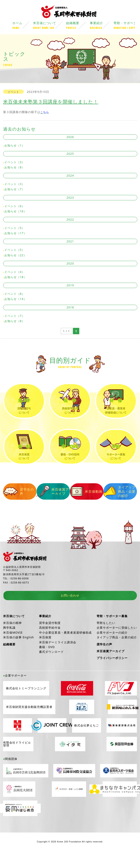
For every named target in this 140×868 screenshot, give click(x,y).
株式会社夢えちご (87, 739)
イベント (13, 92)
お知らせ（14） (15, 299)
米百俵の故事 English (18, 651)
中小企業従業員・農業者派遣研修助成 (65, 646)
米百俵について (50, 26)
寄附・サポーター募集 (112, 629)
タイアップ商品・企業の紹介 (119, 505)
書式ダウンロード (51, 665)
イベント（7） (15, 316)
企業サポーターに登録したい (117, 641)
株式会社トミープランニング (26, 701)
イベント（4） (15, 272)
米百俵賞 (45, 651)
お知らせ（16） (15, 212)
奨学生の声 (18, 505)
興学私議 (9, 641)
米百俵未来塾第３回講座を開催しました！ (51, 102)
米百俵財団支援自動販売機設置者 (29, 720)
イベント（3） (15, 163)
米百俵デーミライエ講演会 (58, 655)
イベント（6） (15, 206)
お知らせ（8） (15, 168)
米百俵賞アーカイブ (53, 505)
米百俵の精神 (12, 636)
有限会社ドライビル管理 (17, 757)
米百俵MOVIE (13, 646)
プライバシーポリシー (112, 671)
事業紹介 (102, 26)
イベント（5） (15, 229)
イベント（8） (15, 294)
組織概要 (78, 26)
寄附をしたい (106, 636)
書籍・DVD (47, 660)
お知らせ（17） (15, 234)
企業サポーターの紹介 (112, 646)
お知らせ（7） (15, 190)
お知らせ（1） (15, 146)
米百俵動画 (87, 505)
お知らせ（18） (15, 278)
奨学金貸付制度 (50, 636)
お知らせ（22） (15, 256)
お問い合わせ (70, 609)
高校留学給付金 (50, 641)
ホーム (23, 26)
